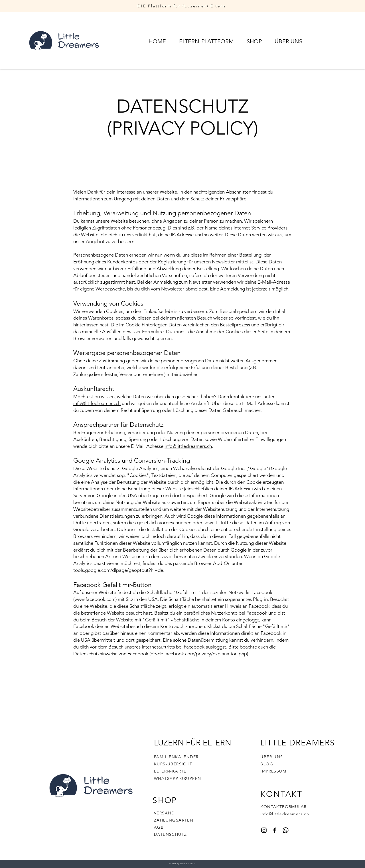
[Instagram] (264, 830)
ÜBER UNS (272, 757)
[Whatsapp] (286, 830)
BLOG (267, 764)
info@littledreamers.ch (97, 403)
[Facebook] (275, 830)
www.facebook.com (95, 599)
